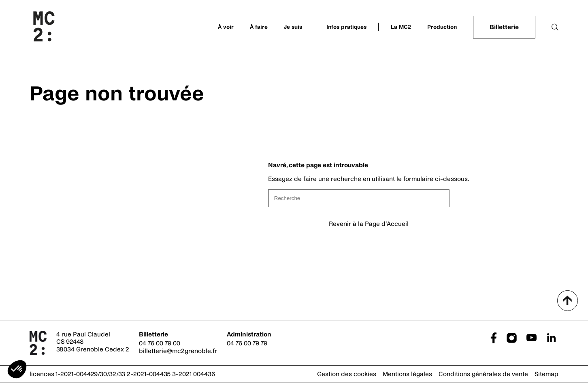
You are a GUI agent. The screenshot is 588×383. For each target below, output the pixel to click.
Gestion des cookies (347, 374)
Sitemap (546, 374)
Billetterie (504, 27)
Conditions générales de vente (483, 374)
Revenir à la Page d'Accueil (369, 224)
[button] (17, 369)
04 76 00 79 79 (247, 343)
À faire (259, 27)
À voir (226, 27)
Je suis (293, 27)
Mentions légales (407, 374)
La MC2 (401, 27)
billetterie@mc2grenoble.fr (178, 351)
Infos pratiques (346, 27)
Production (442, 27)
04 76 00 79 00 (160, 343)
